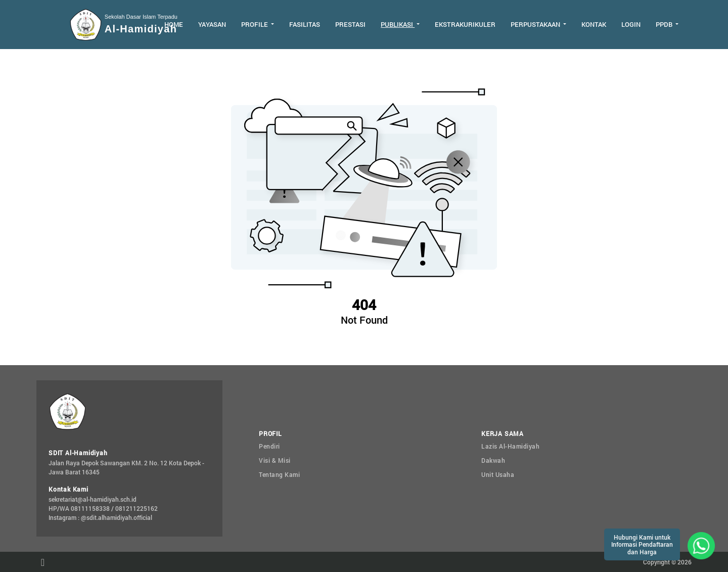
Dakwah (493, 460)
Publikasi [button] (398, 24)
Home (174, 24)
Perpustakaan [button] (536, 24)
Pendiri (269, 446)
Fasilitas (305, 24)
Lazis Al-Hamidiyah (510, 446)
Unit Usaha (498, 474)
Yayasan (212, 24)
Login (631, 24)
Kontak (594, 24)
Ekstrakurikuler (465, 24)
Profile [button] (255, 24)
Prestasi (350, 24)
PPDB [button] (665, 24)
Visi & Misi (275, 460)
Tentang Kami (279, 474)
